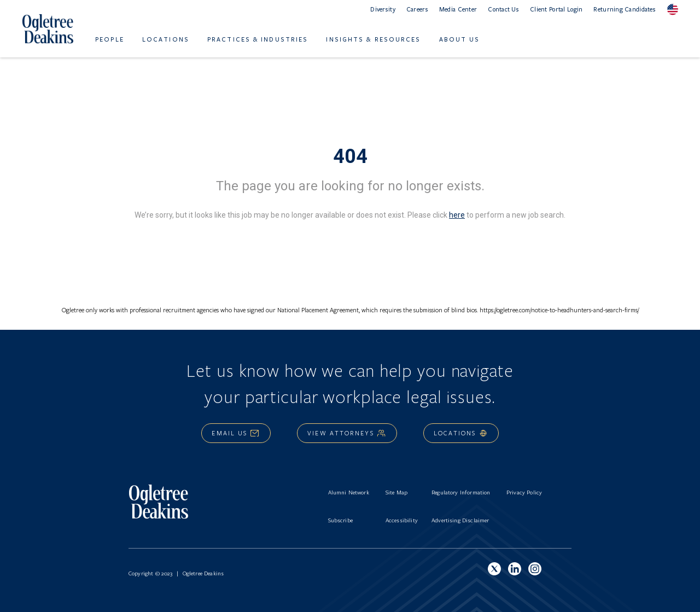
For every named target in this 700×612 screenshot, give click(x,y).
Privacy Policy (524, 492)
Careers (417, 9)
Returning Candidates (625, 9)
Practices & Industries (258, 39)
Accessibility (402, 520)
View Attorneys (347, 433)
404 (350, 156)
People (110, 39)
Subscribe (340, 520)
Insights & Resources (373, 39)
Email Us (236, 433)
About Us (460, 39)
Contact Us (503, 9)
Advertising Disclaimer (460, 520)
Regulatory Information (461, 492)
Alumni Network (349, 492)
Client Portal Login (556, 9)
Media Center (458, 9)
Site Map (396, 492)
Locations (166, 39)
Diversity (383, 9)
